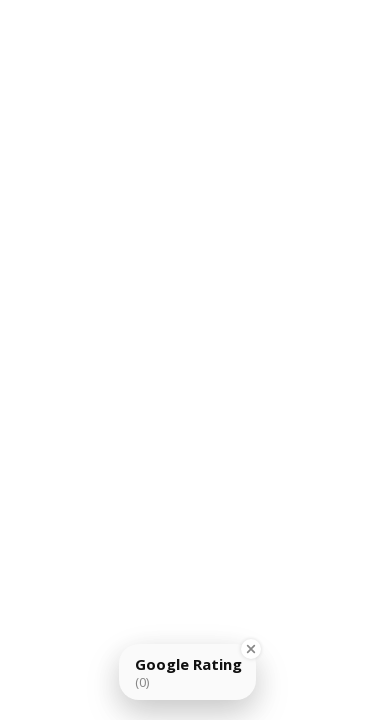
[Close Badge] (251, 649)
